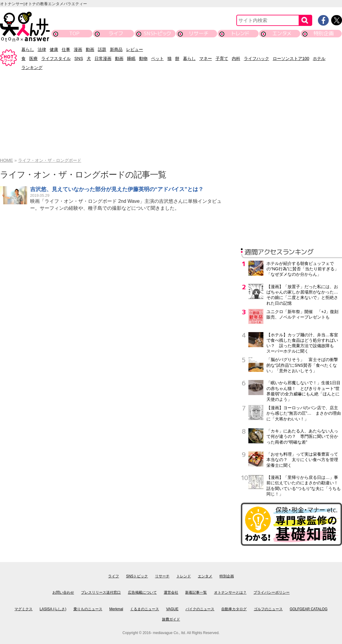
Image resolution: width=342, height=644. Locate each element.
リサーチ (199, 33)
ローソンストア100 (291, 58)
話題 (102, 49)
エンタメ (282, 33)
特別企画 (324, 33)
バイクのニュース (200, 609)
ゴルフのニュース (268, 609)
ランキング (32, 68)
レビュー (135, 49)
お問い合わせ (63, 592)
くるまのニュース (145, 609)
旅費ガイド (171, 619)
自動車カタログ (234, 609)
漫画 (78, 49)
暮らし (28, 49)
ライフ (116, 33)
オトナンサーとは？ (230, 592)
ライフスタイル (56, 58)
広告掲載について (142, 592)
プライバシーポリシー (272, 592)
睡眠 (131, 58)
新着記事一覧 (196, 592)
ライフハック (256, 58)
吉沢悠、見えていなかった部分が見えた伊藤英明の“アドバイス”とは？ (117, 189)
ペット (157, 58)
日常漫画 (103, 58)
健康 (54, 49)
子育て (222, 58)
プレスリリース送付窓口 (101, 592)
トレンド (240, 33)
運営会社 (171, 592)
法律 (42, 49)
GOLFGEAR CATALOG (309, 609)
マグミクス (23, 609)
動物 (143, 58)
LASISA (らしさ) (53, 609)
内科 (236, 58)
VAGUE (172, 609)
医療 (33, 58)
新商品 (116, 49)
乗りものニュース (88, 609)
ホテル (319, 58)
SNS (79, 58)
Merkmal (116, 609)
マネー (206, 58)
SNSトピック (157, 33)
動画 (90, 49)
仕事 (66, 49)
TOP (74, 33)
